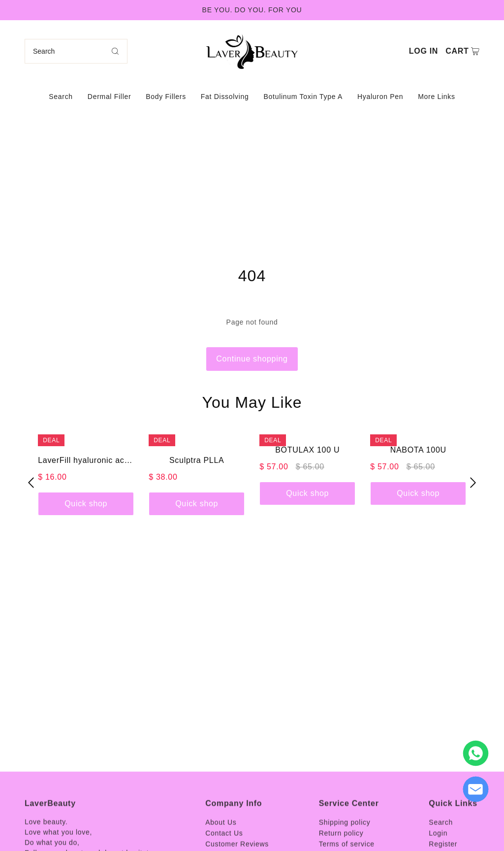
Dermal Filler (109, 97)
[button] (31, 482)
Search (61, 97)
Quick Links (453, 833)
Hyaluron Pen (380, 97)
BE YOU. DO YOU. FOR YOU (252, 10)
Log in (424, 51)
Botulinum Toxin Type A (303, 97)
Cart (457, 51)
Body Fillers (166, 97)
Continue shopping (252, 359)
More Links (436, 97)
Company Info (234, 833)
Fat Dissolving (225, 97)
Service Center (349, 833)
